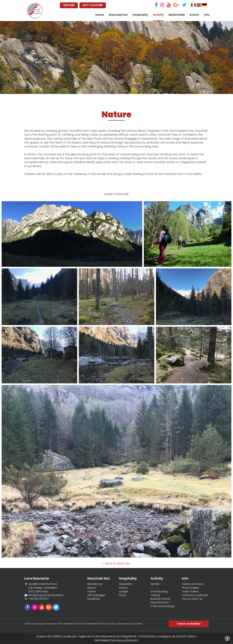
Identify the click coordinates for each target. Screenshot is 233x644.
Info (207, 15)
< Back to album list (116, 563)
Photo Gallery (191, 588)
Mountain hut (118, 15)
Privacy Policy (110, 624)
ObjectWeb (137, 624)
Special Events (160, 603)
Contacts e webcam (195, 595)
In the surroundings (163, 606)
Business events (160, 599)
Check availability (189, 624)
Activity (158, 15)
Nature (155, 588)
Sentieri (155, 584)
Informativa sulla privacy (117, 640)
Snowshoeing (159, 592)
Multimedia (177, 15)
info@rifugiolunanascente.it (46, 595)
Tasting (155, 595)
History (92, 588)
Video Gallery (190, 592)
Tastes (92, 592)
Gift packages (96, 595)
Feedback (94, 599)
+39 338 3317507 (39, 599)
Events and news (193, 584)
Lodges (124, 592)
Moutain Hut (95, 584)
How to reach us (192, 599)
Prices (123, 595)
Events (194, 15)
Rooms (123, 588)
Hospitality (140, 15)
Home (100, 15)
